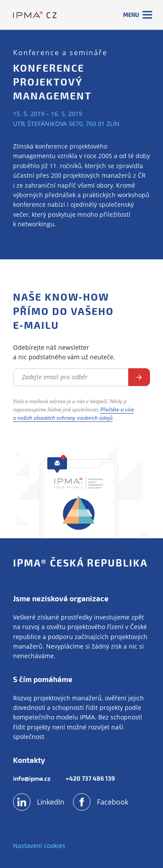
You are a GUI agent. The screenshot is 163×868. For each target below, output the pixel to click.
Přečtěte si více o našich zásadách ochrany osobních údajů (73, 414)
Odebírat (139, 377)
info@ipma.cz (32, 778)
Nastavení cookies (39, 846)
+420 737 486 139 (90, 778)
